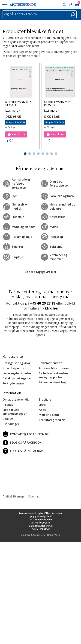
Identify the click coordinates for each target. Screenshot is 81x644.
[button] (4, 5)
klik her (52, 308)
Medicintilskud (49, 415)
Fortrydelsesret (14, 383)
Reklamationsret (50, 363)
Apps (42, 410)
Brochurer (46, 400)
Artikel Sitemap (13, 496)
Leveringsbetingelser (17, 373)
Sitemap (34, 496)
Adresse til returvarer (54, 368)
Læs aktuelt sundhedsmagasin (15, 412)
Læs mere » (13, 111)
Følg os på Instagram (23, 451)
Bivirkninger (11, 424)
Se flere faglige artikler (41, 272)
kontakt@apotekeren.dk (26, 434)
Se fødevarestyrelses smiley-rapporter (54, 375)
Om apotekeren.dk (16, 400)
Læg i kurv (16, 134)
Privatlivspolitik (13, 368)
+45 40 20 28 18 (43, 303)
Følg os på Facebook (22, 443)
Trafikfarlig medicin (52, 420)
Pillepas (8, 405)
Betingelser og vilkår (17, 363)
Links (42, 405)
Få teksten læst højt (53, 382)
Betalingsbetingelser (17, 378)
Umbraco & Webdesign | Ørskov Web (40, 535)
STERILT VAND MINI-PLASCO (19, 103)
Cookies (8, 419)
